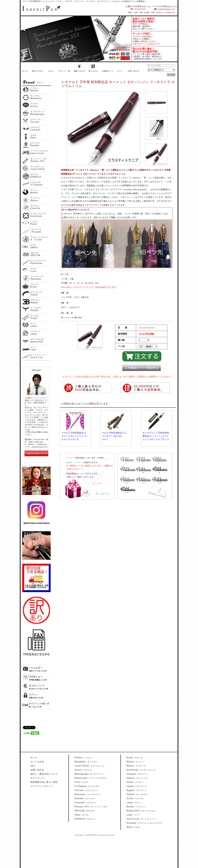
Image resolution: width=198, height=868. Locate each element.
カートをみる (37, 762)
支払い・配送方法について (44, 774)
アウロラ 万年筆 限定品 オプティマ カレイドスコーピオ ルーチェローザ (74, 436)
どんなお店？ (36, 668)
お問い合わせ (134, 71)
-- (84, 758)
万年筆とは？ (36, 677)
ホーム (25, 71)
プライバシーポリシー (42, 786)
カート (120, 71)
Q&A (33, 766)
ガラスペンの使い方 (39, 704)
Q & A (51, 71)
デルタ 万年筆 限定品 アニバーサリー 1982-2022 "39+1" (114, 436)
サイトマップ (37, 778)
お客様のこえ (107, 71)
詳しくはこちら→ (103, 494)
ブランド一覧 (64, 71)
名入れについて (37, 686)
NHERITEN (40, 10)
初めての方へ (38, 71)
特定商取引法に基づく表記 (44, 782)
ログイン (33, 695)
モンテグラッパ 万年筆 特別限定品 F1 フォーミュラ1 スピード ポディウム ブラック (156, 436)
